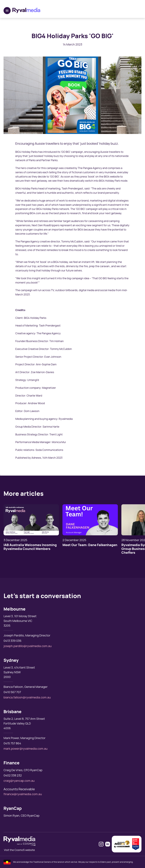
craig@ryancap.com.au (19, 781)
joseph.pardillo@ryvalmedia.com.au (28, 646)
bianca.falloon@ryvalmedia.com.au (27, 697)
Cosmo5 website (25, 850)
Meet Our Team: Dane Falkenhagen (90, 545)
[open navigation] (7, 11)
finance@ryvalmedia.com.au (23, 794)
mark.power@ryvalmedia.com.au (25, 749)
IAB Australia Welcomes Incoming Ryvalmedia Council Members (30, 547)
